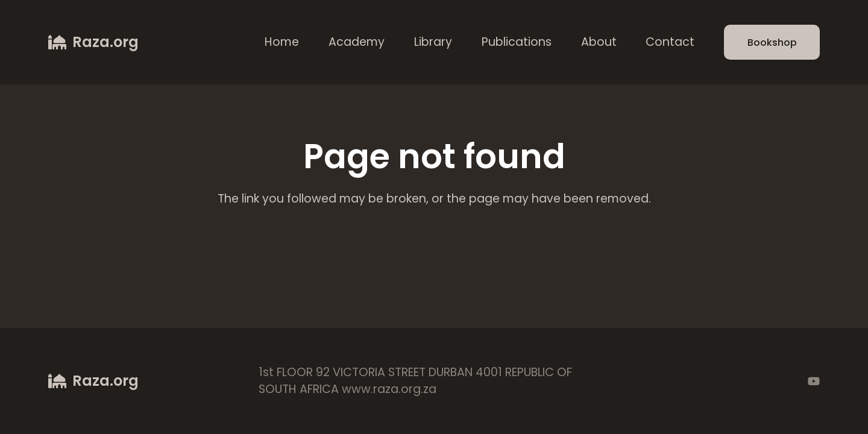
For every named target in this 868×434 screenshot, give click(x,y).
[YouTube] (814, 381)
